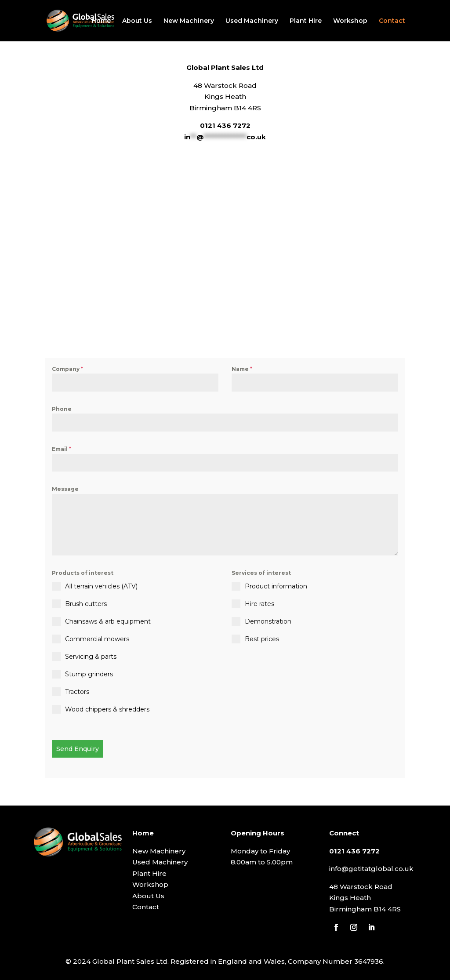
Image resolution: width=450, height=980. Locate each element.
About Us (137, 21)
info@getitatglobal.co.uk (371, 868)
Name (242, 369)
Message (65, 489)
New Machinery (189, 21)
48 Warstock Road (361, 886)
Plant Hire (306, 21)
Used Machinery (252, 21)
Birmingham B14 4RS (365, 909)
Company (67, 369)
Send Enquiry (78, 749)
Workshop (350, 21)
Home (101, 21)
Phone (62, 409)
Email (62, 449)
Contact (392, 21)
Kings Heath (350, 897)
